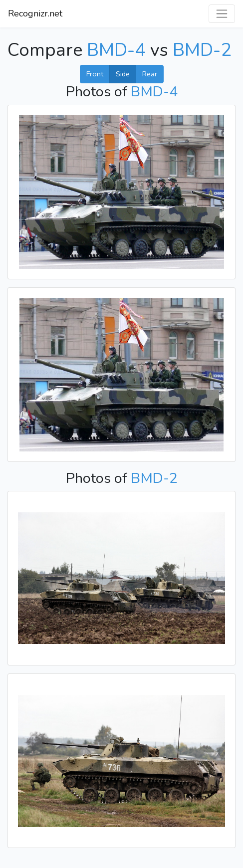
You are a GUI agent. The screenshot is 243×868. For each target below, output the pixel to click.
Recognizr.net (35, 13)
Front (95, 74)
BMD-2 (202, 50)
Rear (150, 74)
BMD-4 (116, 50)
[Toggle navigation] (222, 14)
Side (123, 74)
